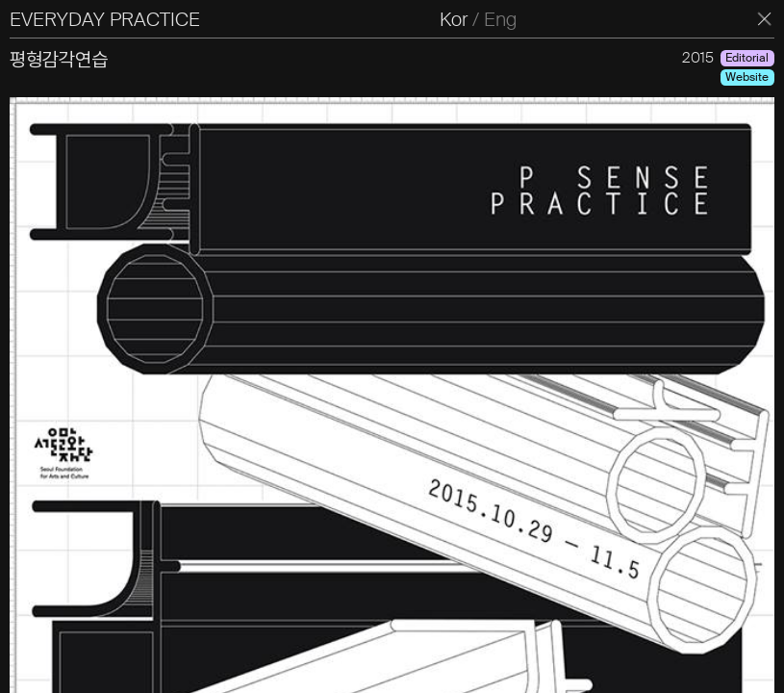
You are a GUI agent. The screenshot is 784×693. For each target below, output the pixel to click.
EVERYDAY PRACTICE (105, 19)
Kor (454, 19)
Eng (500, 19)
